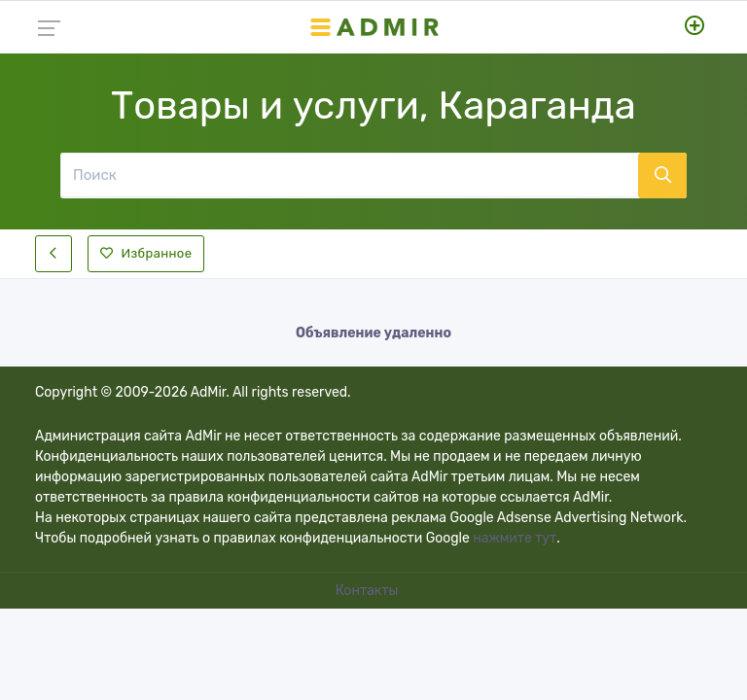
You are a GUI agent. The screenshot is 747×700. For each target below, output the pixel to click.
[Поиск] (349, 175)
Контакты (369, 591)
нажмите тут (515, 538)
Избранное (146, 253)
